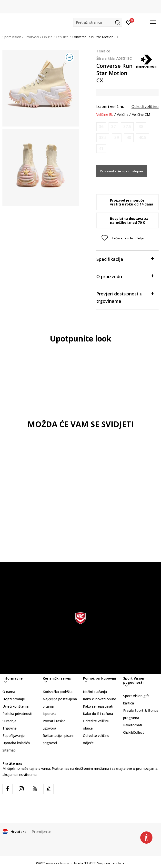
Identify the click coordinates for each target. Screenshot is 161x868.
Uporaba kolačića (16, 743)
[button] (98, 22)
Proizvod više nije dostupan (122, 171)
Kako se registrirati (98, 706)
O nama (9, 692)
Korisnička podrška (58, 692)
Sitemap (9, 750)
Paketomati (133, 725)
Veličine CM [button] (141, 115)
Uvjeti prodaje (14, 699)
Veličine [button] (123, 115)
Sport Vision (12, 37)
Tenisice (62, 37)
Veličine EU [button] (105, 115)
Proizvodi (32, 37)
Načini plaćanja (95, 692)
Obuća (47, 37)
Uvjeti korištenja (15, 706)
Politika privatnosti (17, 714)
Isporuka (50, 714)
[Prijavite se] (129, 22)
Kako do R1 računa (98, 714)
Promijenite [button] (41, 831)
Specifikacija (125, 259)
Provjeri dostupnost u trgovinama (125, 297)
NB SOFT (90, 863)
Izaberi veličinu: (111, 107)
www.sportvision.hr (59, 863)
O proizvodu (125, 276)
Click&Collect (134, 732)
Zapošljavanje (14, 736)
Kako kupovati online (100, 699)
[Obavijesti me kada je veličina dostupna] (101, 127)
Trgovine (10, 728)
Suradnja (9, 721)
